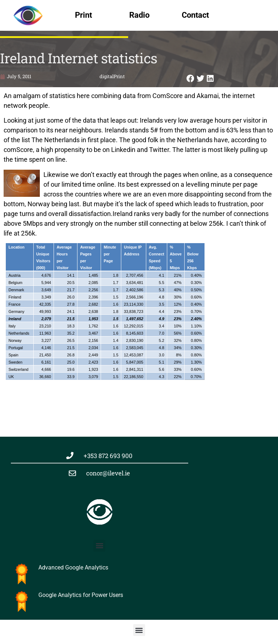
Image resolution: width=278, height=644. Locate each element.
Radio (139, 15)
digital (107, 76)
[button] (190, 78)
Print (83, 15)
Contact (195, 15)
